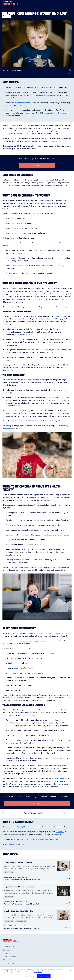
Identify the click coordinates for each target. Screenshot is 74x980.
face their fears (11, 95)
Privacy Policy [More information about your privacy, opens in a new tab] (38, 972)
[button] (68, 70)
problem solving (41, 95)
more (11, 844)
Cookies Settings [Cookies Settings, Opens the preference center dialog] (29, 976)
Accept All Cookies (44, 976)
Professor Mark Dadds (16, 73)
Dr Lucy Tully (28, 73)
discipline (20, 134)
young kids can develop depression (33, 641)
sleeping (17, 668)
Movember (7, 827)
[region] (37, 973)
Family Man (22, 827)
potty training (61, 316)
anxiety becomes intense (21, 103)
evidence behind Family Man (48, 839)
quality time (59, 779)
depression (56, 113)
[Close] (71, 970)
